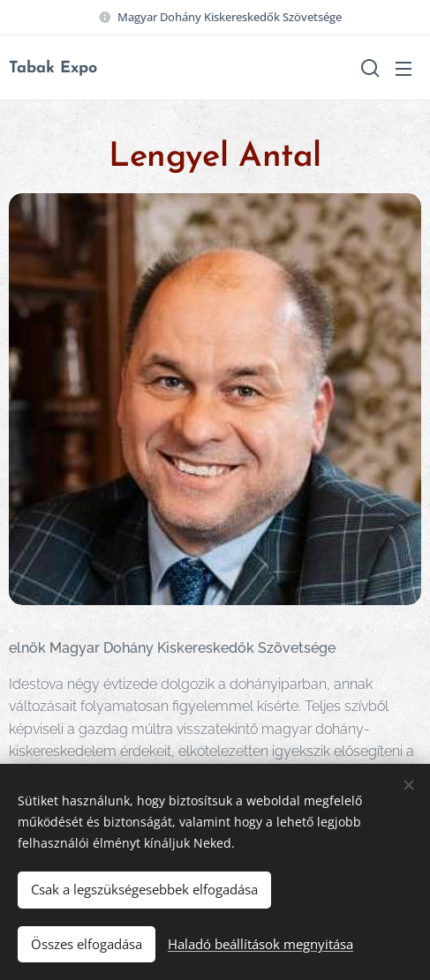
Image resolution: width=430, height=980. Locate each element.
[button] (368, 68)
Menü (404, 69)
